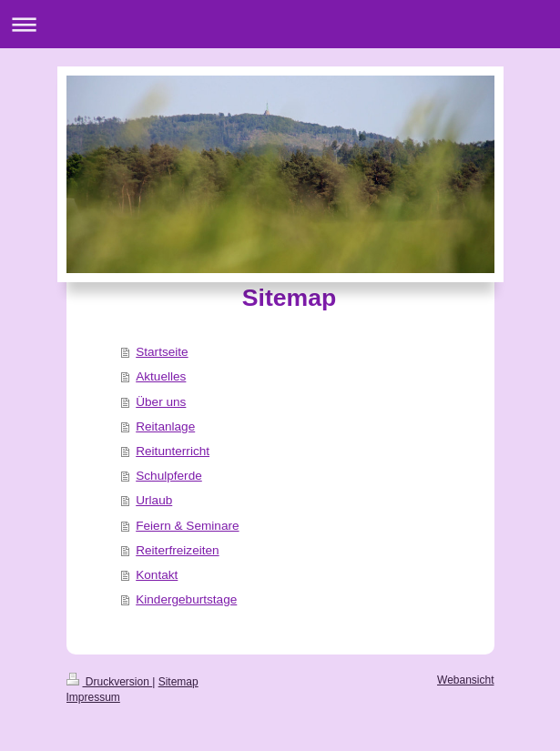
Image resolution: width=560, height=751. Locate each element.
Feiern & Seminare (187, 526)
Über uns (161, 402)
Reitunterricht (173, 451)
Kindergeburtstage (186, 599)
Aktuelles (161, 376)
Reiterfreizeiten (177, 550)
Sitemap (178, 682)
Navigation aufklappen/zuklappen (280, 24)
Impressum (93, 697)
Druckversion (110, 682)
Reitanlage (165, 426)
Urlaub (154, 500)
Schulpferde (169, 476)
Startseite (162, 352)
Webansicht (465, 680)
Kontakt (157, 575)
